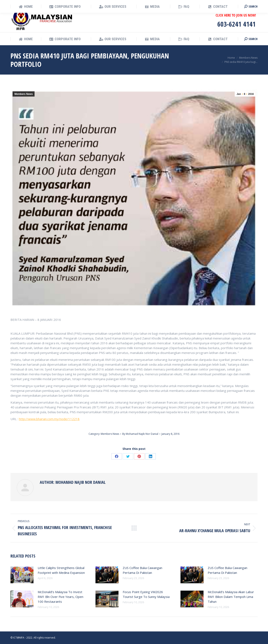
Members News (24, 94)
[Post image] (22, 575)
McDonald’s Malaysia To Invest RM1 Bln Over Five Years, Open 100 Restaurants (61, 597)
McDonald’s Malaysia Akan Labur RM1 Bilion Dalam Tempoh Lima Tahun (231, 597)
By (140, 434)
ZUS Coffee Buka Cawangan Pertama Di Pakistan (142, 570)
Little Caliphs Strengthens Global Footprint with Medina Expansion (61, 570)
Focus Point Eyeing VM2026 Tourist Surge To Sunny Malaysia (146, 594)
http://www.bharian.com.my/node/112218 (49, 419)
